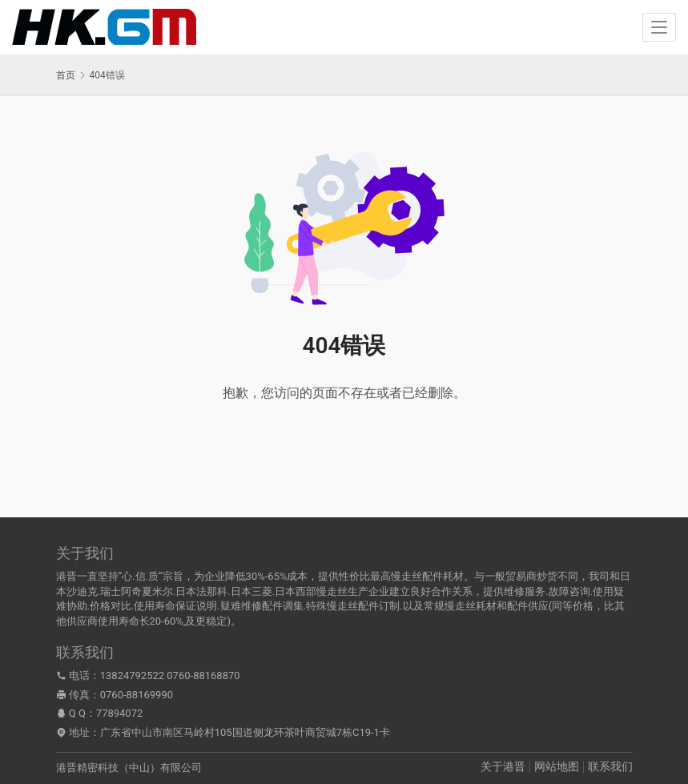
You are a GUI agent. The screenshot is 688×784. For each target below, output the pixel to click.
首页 (66, 75)
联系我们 (610, 766)
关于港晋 (503, 766)
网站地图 (557, 766)
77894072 (119, 713)
